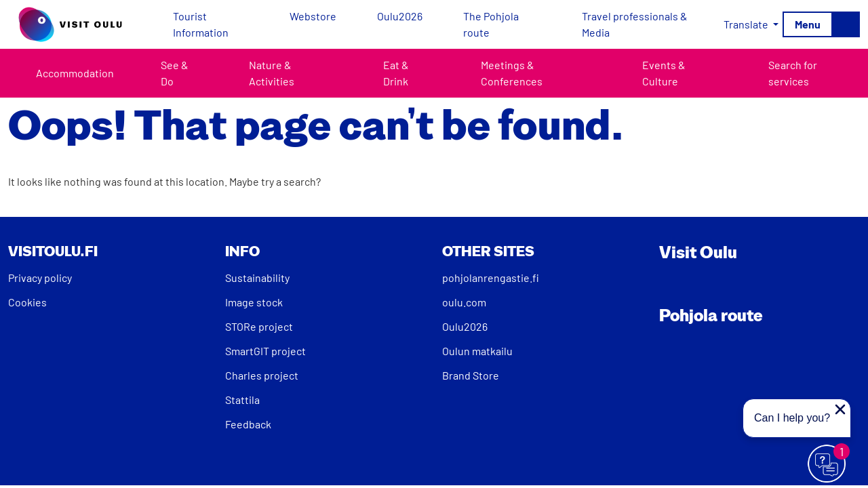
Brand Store (471, 375)
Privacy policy (40, 278)
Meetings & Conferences (512, 73)
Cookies (27, 302)
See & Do (175, 73)
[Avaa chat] (827, 464)
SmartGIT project (265, 351)
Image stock (254, 302)
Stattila (242, 400)
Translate (747, 24)
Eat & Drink (396, 73)
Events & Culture (664, 73)
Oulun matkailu (477, 351)
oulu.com (464, 302)
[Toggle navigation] (821, 24)
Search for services (793, 73)
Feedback (248, 424)
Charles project (262, 375)
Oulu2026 (400, 16)
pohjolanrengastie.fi (491, 278)
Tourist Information (201, 24)
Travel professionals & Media (635, 24)
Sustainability (257, 278)
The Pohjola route (491, 24)
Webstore (313, 16)
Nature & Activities (272, 73)
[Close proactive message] (840, 409)
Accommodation (75, 73)
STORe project (259, 326)
